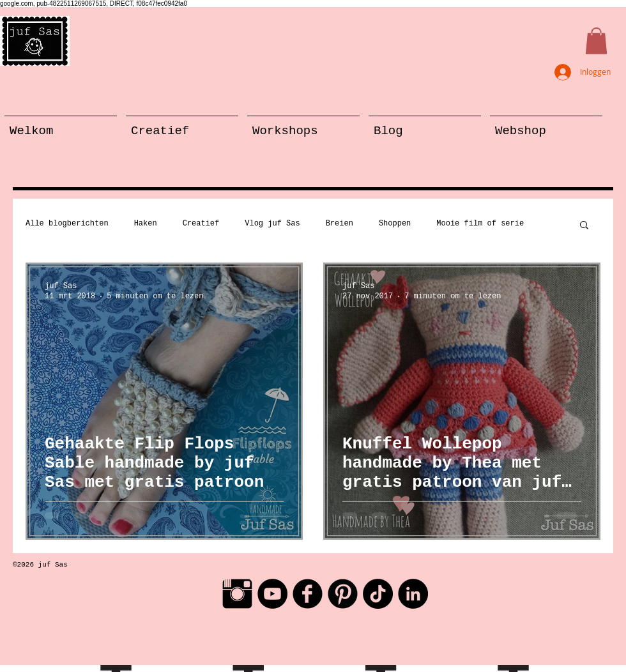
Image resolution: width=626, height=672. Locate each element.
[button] (596, 41)
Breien (340, 224)
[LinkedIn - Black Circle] (413, 594)
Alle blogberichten (67, 224)
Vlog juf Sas (272, 224)
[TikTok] (378, 594)
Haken (146, 224)
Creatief (201, 224)
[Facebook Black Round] (308, 594)
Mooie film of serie (480, 224)
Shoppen (395, 224)
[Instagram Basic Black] (237, 594)
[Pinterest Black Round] (343, 594)
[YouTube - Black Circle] (272, 594)
